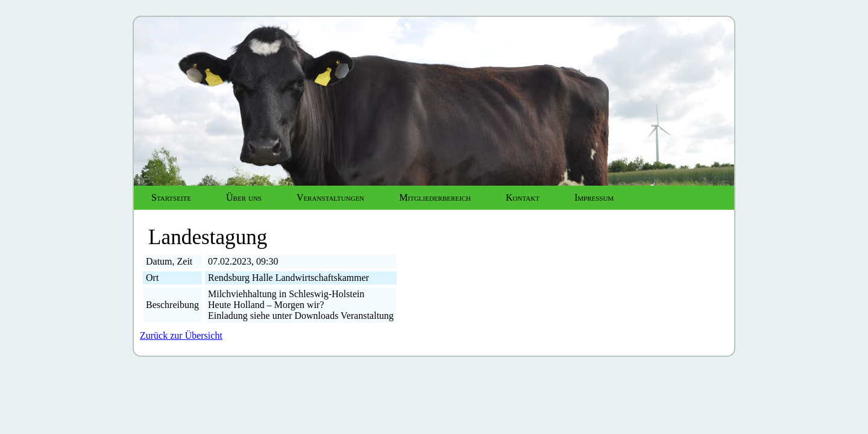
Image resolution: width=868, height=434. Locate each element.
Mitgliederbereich (435, 197)
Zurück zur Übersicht (181, 335)
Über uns (244, 197)
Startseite (171, 197)
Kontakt (523, 197)
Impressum (594, 197)
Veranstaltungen (330, 197)
